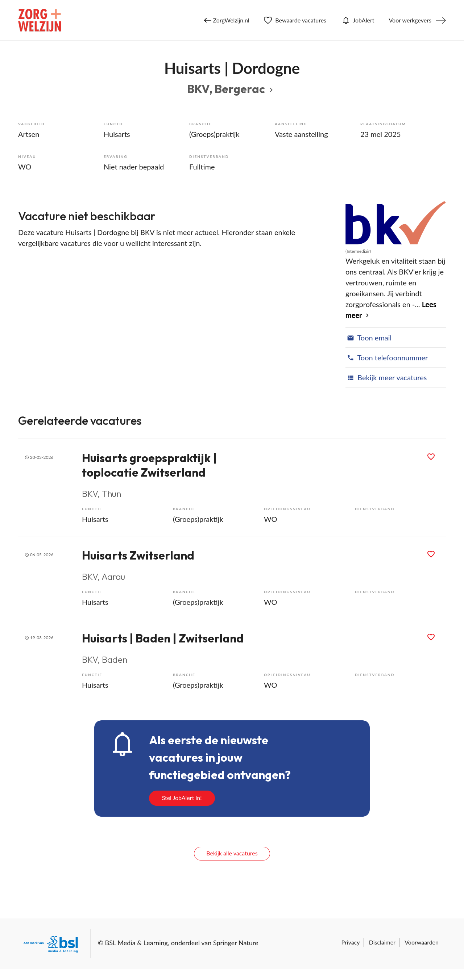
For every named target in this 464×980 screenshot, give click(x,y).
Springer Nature (236, 943)
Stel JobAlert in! (182, 798)
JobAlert (357, 20)
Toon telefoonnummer (387, 357)
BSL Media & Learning (136, 943)
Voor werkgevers (410, 20)
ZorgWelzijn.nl (227, 20)
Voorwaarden (422, 942)
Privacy (350, 942)
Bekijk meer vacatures (386, 377)
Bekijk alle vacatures (232, 853)
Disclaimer (382, 942)
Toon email (368, 338)
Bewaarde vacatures (295, 20)
